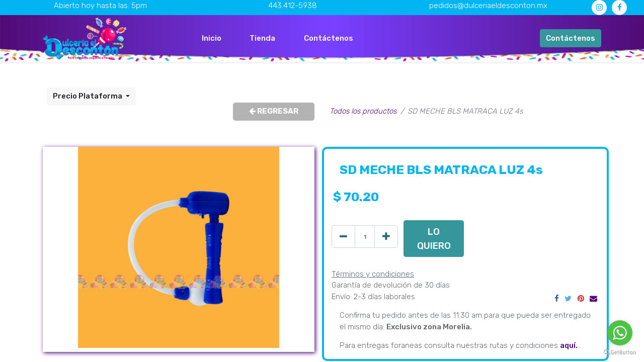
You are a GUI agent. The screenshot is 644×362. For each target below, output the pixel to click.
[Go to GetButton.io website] (620, 352)
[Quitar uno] (343, 237)
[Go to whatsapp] (620, 333)
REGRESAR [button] (274, 111)
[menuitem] (212, 38)
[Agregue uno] (386, 237)
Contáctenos (571, 38)
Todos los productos (363, 111)
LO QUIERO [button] (434, 239)
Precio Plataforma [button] (88, 96)
